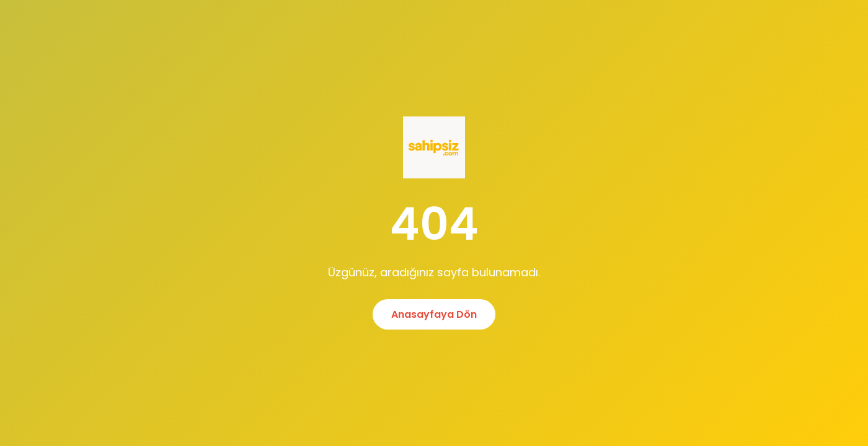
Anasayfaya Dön (434, 314)
